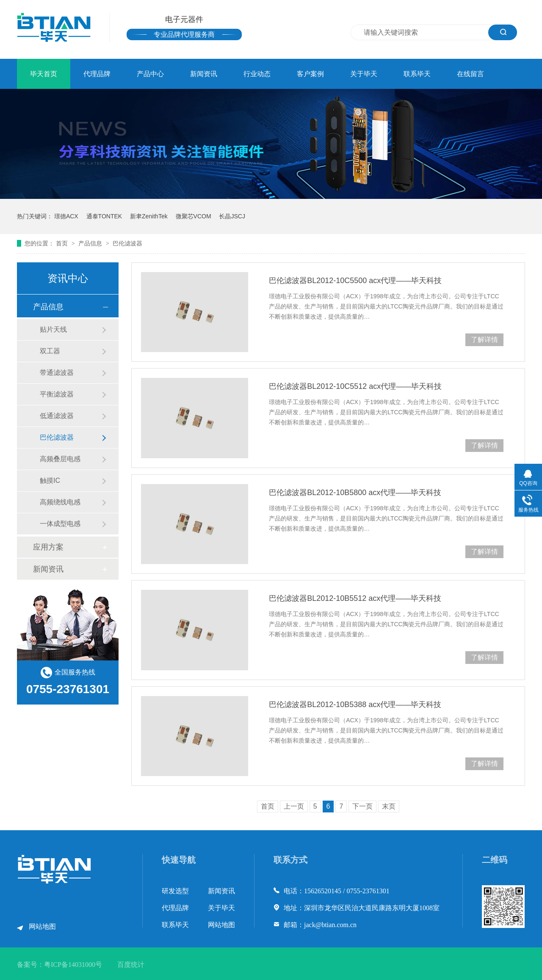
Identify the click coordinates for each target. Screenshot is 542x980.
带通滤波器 (57, 373)
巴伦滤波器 (127, 243)
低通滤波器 (57, 416)
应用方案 (48, 547)
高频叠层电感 (60, 459)
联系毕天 (417, 74)
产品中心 (150, 74)
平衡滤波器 (57, 394)
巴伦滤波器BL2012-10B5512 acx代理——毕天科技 (355, 598)
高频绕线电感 (60, 502)
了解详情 (484, 340)
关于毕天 (364, 74)
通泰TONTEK (104, 216)
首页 (63, 243)
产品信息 (91, 243)
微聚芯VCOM (194, 216)
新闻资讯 (204, 74)
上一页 (294, 806)
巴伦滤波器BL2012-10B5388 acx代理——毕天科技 (355, 705)
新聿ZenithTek (149, 216)
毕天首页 (44, 74)
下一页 (362, 806)
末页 (389, 806)
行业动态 (257, 74)
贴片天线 (53, 329)
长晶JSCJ (232, 216)
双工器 (50, 351)
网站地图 (42, 926)
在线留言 (470, 74)
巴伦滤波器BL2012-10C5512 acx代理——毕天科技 (355, 386)
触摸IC (50, 480)
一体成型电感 (60, 524)
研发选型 (175, 891)
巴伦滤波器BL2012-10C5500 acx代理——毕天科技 (355, 281)
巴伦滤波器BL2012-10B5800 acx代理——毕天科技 (355, 493)
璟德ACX (66, 216)
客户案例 (310, 74)
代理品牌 (97, 74)
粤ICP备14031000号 (73, 965)
